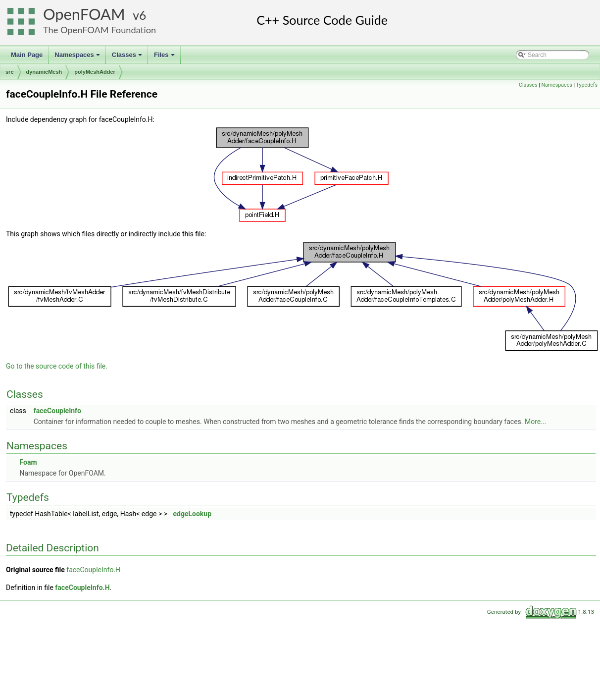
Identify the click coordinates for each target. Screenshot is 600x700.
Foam (28, 462)
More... (535, 422)
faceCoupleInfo (57, 411)
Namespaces (78, 57)
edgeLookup (192, 514)
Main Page (27, 55)
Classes (128, 57)
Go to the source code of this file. (57, 366)
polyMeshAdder (95, 72)
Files (165, 57)
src (10, 72)
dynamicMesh (44, 72)
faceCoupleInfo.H (93, 570)
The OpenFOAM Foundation (100, 30)
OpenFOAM (84, 14)
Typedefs (587, 85)
